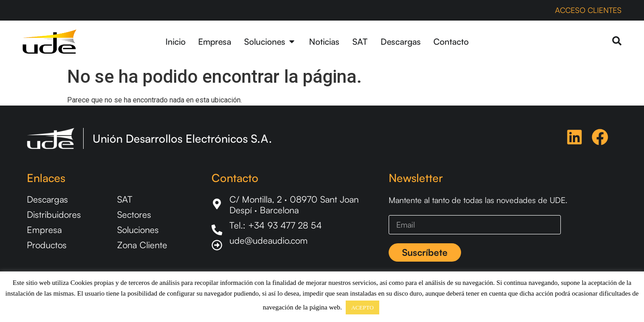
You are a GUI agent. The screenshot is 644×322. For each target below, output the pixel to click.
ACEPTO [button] (362, 307)
